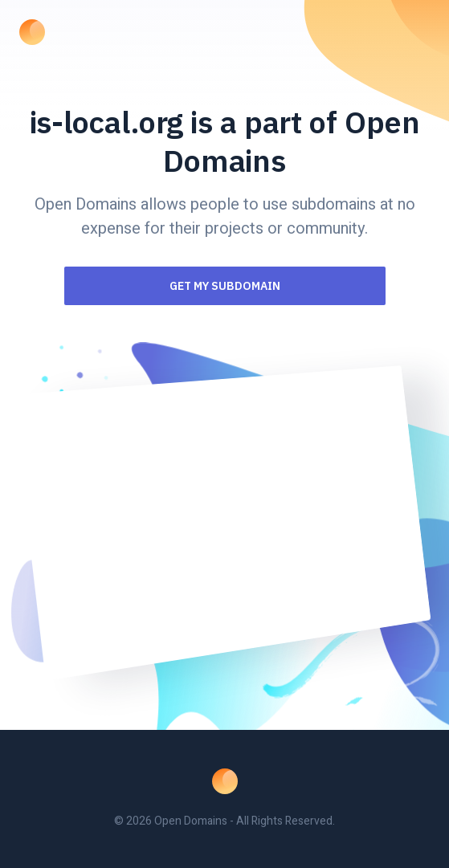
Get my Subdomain (225, 286)
